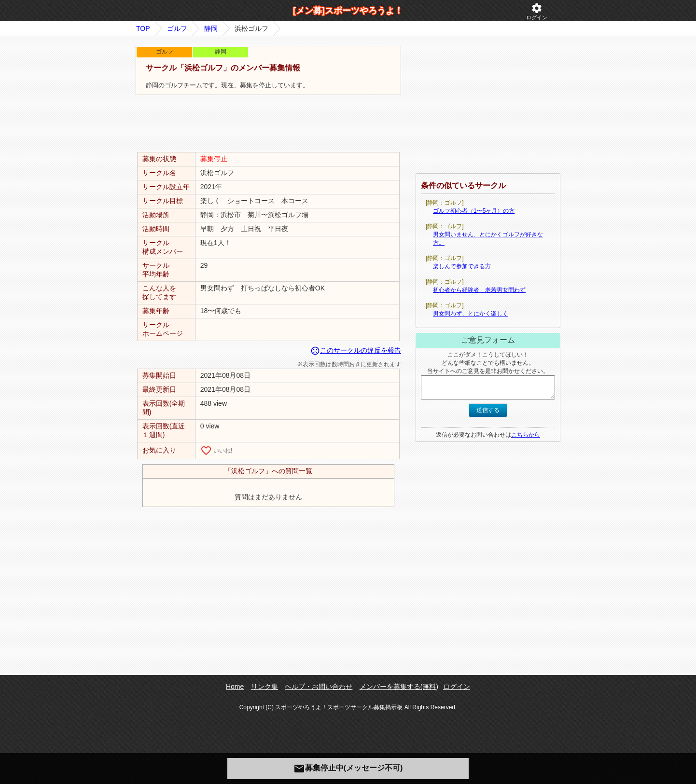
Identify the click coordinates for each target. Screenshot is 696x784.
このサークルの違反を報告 (356, 350)
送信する (488, 410)
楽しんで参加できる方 (462, 266)
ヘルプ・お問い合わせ (319, 687)
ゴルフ (177, 28)
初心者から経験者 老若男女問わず (479, 290)
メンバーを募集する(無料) (399, 687)
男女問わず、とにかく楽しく (471, 314)
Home (235, 687)
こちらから (526, 435)
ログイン (537, 11)
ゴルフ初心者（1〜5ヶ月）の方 (474, 211)
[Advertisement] (268, 124)
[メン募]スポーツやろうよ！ (348, 11)
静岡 (211, 28)
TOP (143, 28)
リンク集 (264, 687)
